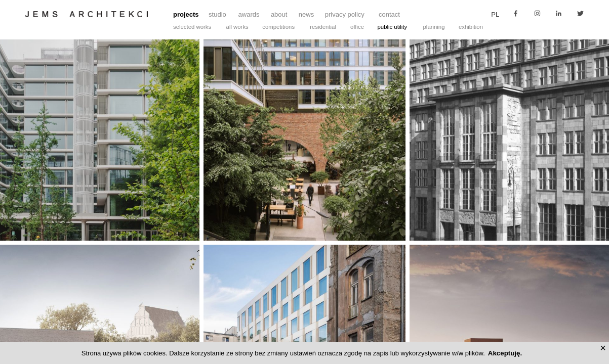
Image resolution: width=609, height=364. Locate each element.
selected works (192, 27)
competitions (278, 27)
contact (389, 14)
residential (323, 27)
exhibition (471, 27)
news (306, 14)
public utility (393, 27)
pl (495, 14)
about (279, 14)
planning (434, 27)
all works (237, 27)
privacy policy (345, 14)
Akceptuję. (505, 353)
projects (186, 14)
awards (249, 14)
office (357, 27)
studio (217, 14)
